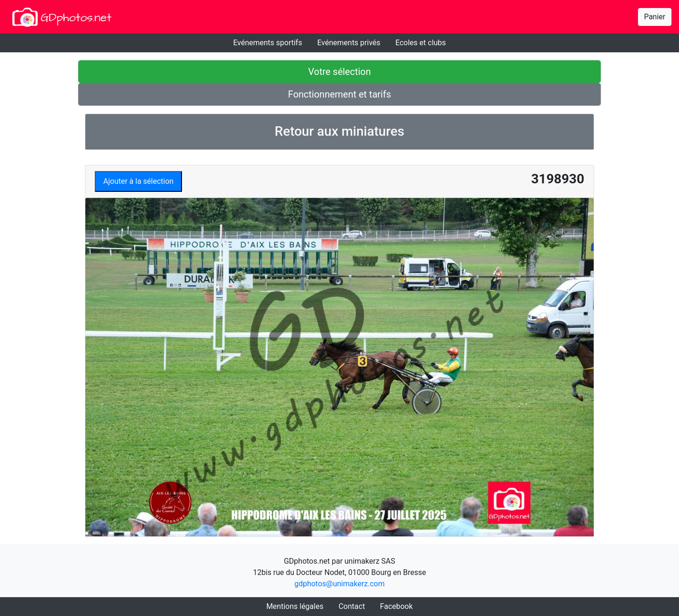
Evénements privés (349, 43)
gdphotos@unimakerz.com (339, 584)
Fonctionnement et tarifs (339, 94)
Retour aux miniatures (340, 131)
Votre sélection (339, 72)
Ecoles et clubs (421, 43)
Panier (655, 17)
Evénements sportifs (267, 43)
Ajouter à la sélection (138, 181)
